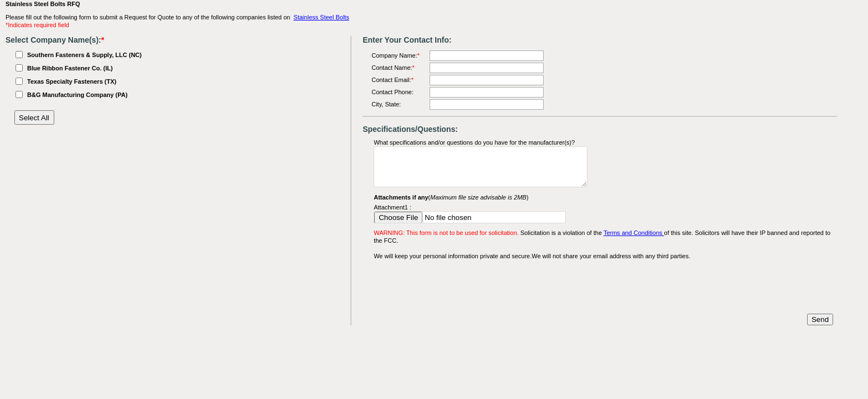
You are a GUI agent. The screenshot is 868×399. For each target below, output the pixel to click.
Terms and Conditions (634, 233)
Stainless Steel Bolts (321, 17)
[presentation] (458, 287)
